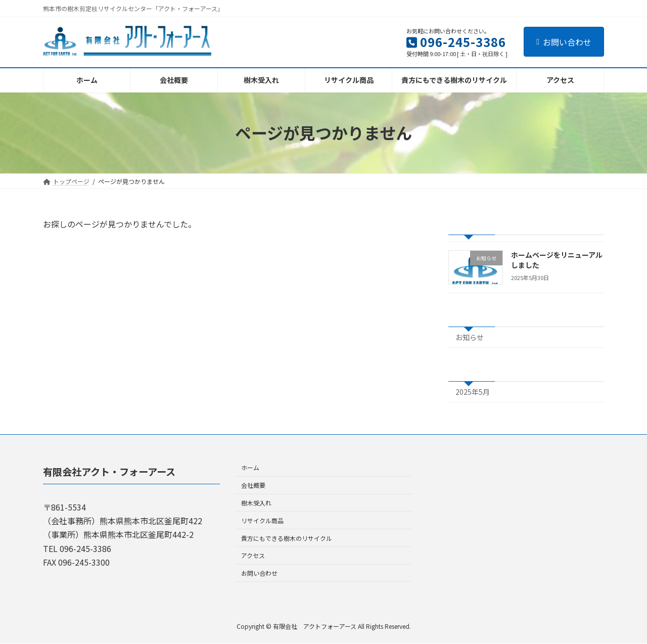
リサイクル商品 (262, 520)
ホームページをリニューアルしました (557, 260)
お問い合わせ (564, 42)
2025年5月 (473, 392)
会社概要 (253, 486)
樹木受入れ (256, 503)
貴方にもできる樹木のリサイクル (287, 538)
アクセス (253, 556)
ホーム (250, 468)
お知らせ (470, 337)
